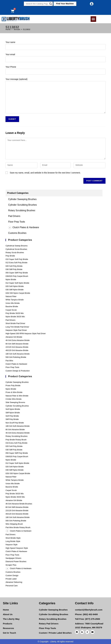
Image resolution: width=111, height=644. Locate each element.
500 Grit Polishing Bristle (16, 357)
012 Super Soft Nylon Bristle (17, 283)
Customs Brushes (17, 233)
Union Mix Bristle (13, 303)
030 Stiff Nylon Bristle (14, 290)
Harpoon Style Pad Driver (16, 330)
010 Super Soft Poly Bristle (17, 259)
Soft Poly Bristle (12, 416)
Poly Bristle (10, 256)
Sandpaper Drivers (13, 558)
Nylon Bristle (11, 279)
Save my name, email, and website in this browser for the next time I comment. (45, 173)
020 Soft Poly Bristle (14, 266)
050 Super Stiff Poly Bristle (17, 273)
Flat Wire (9, 361)
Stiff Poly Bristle (12, 419)
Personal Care (11, 586)
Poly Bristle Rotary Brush (16, 440)
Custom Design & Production (18, 371)
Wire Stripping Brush (14, 524)
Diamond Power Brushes (16, 561)
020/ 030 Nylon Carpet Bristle (18, 293)
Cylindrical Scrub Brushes (16, 249)
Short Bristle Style (13, 538)
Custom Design (12, 575)
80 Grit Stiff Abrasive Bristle (17, 344)
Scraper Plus (11, 565)
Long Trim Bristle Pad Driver (17, 327)
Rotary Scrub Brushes (15, 252)
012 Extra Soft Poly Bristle (16, 263)
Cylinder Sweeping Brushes (22, 199)
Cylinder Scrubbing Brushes (22, 205)
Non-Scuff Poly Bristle (15, 423)
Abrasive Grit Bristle (14, 337)
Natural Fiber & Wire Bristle (17, 396)
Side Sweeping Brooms (15, 402)
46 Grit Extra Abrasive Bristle (17, 340)
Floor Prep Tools (16, 222)
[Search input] (37, 4)
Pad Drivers (14, 216)
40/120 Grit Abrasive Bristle (17, 350)
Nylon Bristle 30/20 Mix (15, 317)
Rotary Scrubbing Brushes (22, 210)
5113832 (27, 29)
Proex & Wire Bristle (14, 392)
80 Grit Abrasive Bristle (15, 430)
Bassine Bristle (12, 306)
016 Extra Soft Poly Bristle (16, 443)
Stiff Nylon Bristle (13, 413)
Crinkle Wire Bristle (14, 399)
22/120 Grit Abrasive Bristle (17, 347)
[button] (64, 4)
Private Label (11, 579)
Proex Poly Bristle (13, 385)
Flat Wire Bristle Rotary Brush (18, 527)
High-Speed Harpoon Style (17, 548)
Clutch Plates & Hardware (23, 227)
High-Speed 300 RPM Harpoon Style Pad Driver (26, 333)
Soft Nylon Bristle (13, 409)
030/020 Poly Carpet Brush (17, 276)
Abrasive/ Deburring (14, 582)
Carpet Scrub (11, 310)
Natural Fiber (11, 296)
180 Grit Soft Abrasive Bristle (17, 354)
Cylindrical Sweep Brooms (16, 246)
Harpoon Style (11, 545)
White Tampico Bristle (15, 300)
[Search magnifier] (51, 4)
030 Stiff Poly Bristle (14, 269)
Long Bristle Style (13, 541)
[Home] (8, 29)
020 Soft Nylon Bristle (15, 286)
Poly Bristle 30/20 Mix (15, 313)
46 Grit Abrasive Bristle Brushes (19, 504)
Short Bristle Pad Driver (15, 323)
